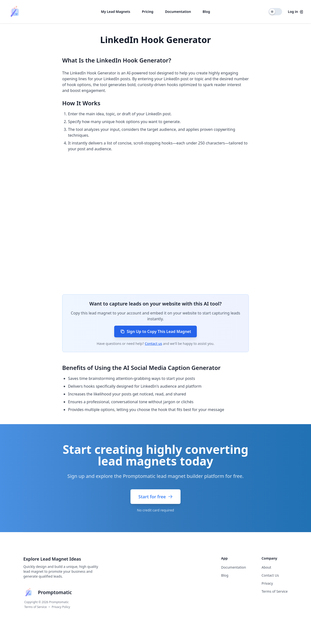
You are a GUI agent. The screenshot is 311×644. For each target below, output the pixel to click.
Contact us (153, 344)
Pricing (148, 12)
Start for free (155, 497)
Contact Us (270, 575)
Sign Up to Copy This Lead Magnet (156, 331)
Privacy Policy (61, 607)
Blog (206, 12)
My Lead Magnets (116, 12)
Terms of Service (35, 607)
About (266, 567)
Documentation (178, 12)
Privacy (267, 583)
